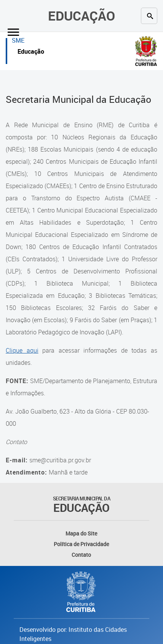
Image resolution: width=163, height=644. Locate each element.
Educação (81, 16)
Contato (81, 555)
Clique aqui (22, 350)
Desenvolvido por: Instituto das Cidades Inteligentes (73, 634)
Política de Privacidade (81, 544)
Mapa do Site (81, 533)
